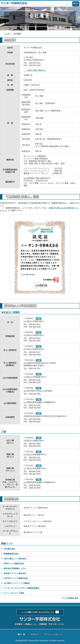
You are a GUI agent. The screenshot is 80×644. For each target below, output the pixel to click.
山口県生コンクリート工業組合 (17, 583)
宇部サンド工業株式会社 (14, 564)
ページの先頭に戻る (70, 598)
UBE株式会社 (9, 549)
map (39, 318)
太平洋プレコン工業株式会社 (16, 578)
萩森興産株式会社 (11, 554)
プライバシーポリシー (53, 634)
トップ (7, 34)
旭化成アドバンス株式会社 (15, 573)
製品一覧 (21, 634)
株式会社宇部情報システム (15, 568)
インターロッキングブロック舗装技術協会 (21, 588)
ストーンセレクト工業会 (14, 593)
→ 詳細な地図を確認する (35, 70)
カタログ (34, 634)
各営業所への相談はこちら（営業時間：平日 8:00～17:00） (40, 624)
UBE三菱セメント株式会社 (15, 559)
